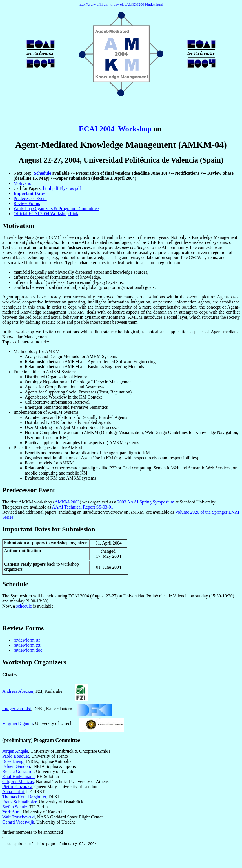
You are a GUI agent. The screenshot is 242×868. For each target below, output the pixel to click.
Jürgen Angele (15, 751)
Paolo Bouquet (16, 756)
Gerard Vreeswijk (18, 822)
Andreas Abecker (18, 691)
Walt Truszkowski (19, 817)
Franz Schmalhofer (19, 802)
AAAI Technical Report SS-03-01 (83, 507)
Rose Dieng (13, 761)
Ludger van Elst (17, 709)
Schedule (42, 173)
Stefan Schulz (15, 807)
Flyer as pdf (70, 188)
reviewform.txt (27, 645)
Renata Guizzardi (18, 771)
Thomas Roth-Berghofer (24, 797)
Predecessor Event (30, 198)
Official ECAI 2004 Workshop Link (46, 214)
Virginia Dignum (18, 723)
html (47, 188)
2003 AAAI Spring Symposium (146, 502)
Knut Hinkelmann (18, 776)
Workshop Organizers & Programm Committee (56, 209)
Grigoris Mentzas (18, 782)
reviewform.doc (28, 650)
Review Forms (27, 203)
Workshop (135, 129)
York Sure (11, 812)
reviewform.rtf (27, 640)
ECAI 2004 (98, 129)
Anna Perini (13, 792)
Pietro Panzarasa (17, 787)
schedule (24, 606)
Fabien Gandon (16, 766)
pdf (55, 188)
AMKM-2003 (67, 502)
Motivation (24, 183)
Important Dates (29, 193)
